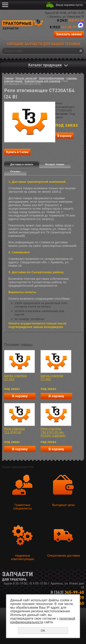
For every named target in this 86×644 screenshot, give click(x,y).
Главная (9, 78)
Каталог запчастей (26, 78)
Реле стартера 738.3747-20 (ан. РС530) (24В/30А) (53, 432)
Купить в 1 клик (17, 152)
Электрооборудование (51, 78)
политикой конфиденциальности (43, 620)
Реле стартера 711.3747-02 (14, 430)
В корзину (64, 136)
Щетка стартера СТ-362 (52, 377)
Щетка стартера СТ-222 (15, 377)
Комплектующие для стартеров (42, 81)
